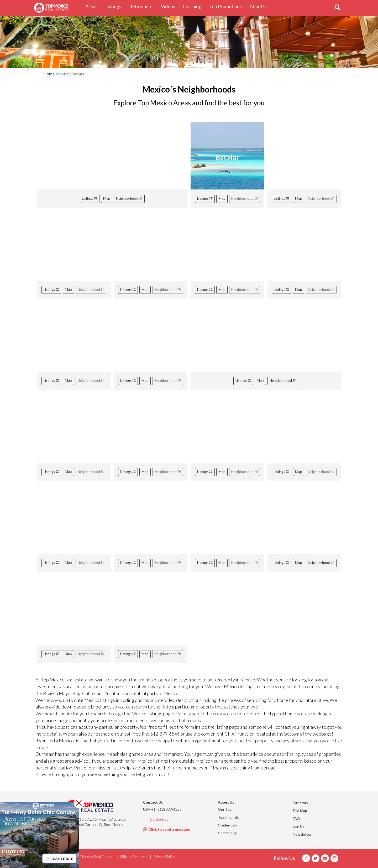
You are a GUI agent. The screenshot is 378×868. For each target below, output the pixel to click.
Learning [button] (194, 6)
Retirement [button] (143, 6)
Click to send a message (167, 829)
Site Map (300, 811)
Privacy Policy (164, 857)
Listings (90, 198)
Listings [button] (115, 6)
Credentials (227, 825)
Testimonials (228, 817)
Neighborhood (129, 198)
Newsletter (302, 834)
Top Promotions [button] (227, 6)
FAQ (296, 818)
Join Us (299, 826)
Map (107, 198)
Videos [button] (170, 6)
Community (227, 833)
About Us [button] (261, 6)
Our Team (226, 809)
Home (49, 74)
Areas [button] (93, 6)
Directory (300, 803)
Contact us (159, 819)
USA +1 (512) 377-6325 (162, 809)
